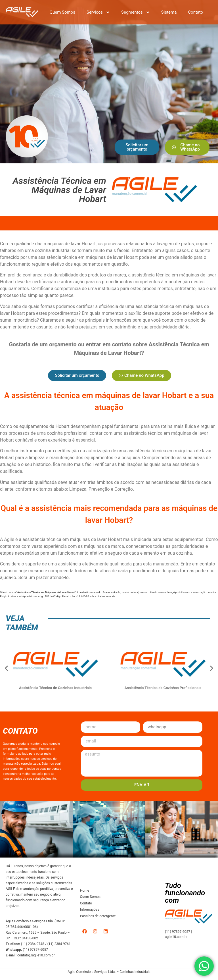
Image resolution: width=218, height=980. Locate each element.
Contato (195, 12)
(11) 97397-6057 (35, 950)
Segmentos (136, 12)
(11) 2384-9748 (33, 944)
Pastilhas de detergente (98, 916)
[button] (6, 668)
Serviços (98, 12)
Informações (90, 910)
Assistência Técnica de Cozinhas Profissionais (164, 688)
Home (85, 890)
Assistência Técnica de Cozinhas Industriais (57, 688)
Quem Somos (62, 12)
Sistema (169, 12)
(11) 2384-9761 (59, 944)
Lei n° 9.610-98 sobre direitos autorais (94, 596)
